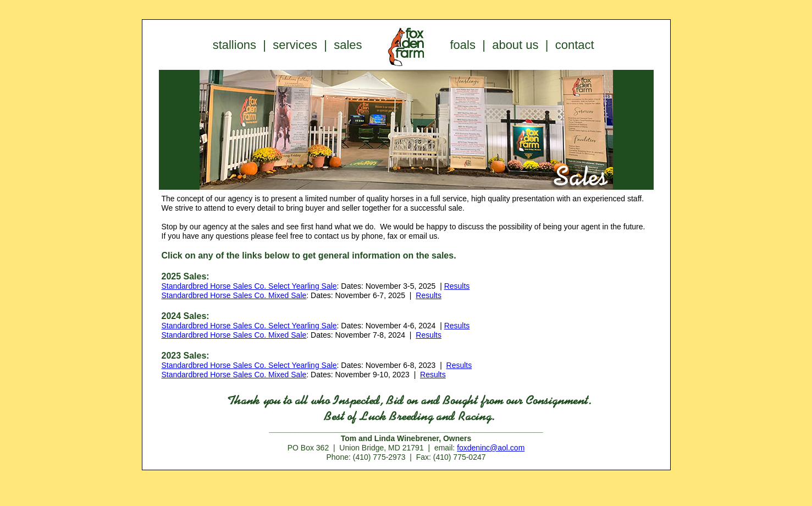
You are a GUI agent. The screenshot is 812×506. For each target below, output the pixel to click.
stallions (234, 45)
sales (348, 45)
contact (575, 45)
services (295, 45)
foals (463, 45)
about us (515, 45)
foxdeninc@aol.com (491, 448)
